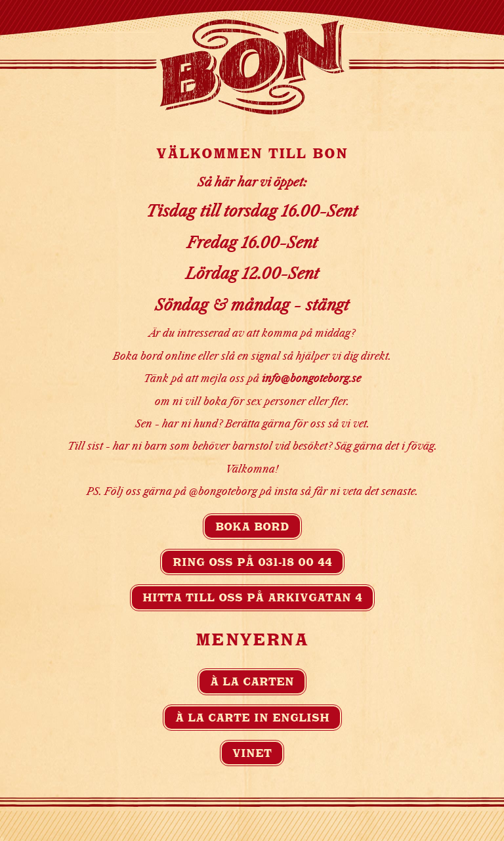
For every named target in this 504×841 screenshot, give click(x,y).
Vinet (252, 753)
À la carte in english (252, 718)
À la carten (252, 681)
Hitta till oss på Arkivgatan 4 (252, 597)
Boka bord (252, 527)
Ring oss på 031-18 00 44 (252, 562)
